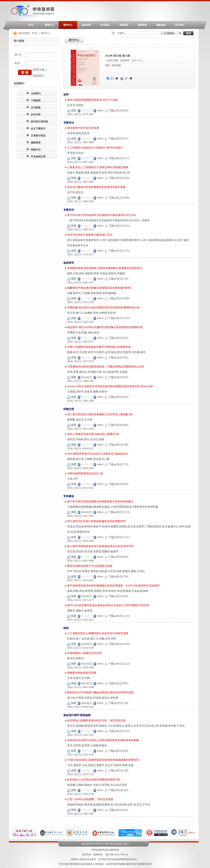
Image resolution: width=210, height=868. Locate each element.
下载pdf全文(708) (117, 771)
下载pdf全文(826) (117, 790)
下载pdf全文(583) (117, 358)
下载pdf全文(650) (117, 596)
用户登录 (19, 41)
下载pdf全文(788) (117, 445)
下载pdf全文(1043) (118, 178)
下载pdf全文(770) (117, 464)
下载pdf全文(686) (117, 751)
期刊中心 (68, 25)
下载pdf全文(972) (117, 139)
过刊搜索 (36, 108)
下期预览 (36, 100)
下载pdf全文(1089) (118, 298)
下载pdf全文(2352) (118, 226)
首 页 (31, 25)
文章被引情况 (38, 136)
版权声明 (86, 844)
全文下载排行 (38, 129)
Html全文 (85, 377)
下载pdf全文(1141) (117, 537)
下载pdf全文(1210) (118, 616)
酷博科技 (98, 855)
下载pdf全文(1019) (118, 731)
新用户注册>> (40, 69)
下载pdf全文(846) (117, 425)
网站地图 (115, 844)
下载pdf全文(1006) (118, 198)
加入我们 (124, 844)
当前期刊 (36, 93)
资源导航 (142, 25)
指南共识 (36, 150)
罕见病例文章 (38, 157)
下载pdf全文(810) (117, 377)
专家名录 (124, 25)
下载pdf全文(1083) (118, 644)
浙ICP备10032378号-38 (117, 855)
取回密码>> (39, 75)
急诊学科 (87, 25)
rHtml (99, 111)
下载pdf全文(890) (117, 111)
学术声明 (95, 844)
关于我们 (179, 25)
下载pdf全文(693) (117, 397)
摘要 (72, 111)
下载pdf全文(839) (117, 484)
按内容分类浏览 (39, 122)
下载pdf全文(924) (117, 810)
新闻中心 (49, 25)
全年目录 (36, 115)
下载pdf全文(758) (117, 279)
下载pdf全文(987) (117, 683)
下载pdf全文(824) (117, 338)
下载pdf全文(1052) (118, 318)
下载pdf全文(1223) (118, 512)
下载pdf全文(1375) (118, 251)
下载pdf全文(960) (117, 557)
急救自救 (161, 25)
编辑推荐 (36, 143)
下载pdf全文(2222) (118, 664)
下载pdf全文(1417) (118, 158)
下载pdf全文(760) (117, 703)
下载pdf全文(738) (117, 577)
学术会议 (105, 25)
